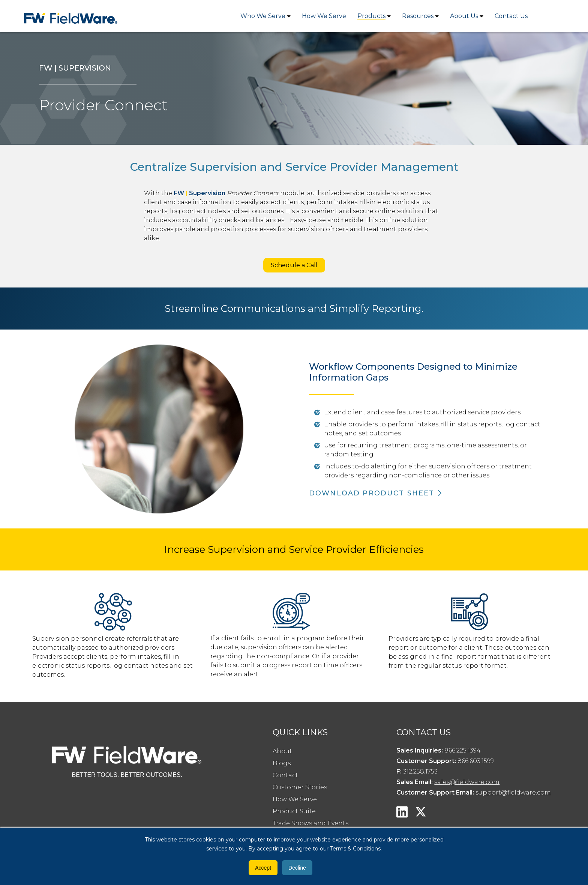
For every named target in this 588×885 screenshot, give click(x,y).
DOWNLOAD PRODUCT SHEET (372, 493)
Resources (418, 16)
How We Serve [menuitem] (295, 799)
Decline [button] (297, 868)
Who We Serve (263, 16)
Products (371, 16)
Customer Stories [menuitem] (300, 787)
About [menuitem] (282, 751)
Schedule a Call (294, 265)
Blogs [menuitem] (282, 763)
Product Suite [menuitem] (294, 811)
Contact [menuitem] (285, 775)
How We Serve (324, 16)
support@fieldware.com (513, 792)
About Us (464, 16)
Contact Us (511, 16)
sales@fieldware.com (467, 782)
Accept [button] (263, 868)
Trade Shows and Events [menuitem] (310, 823)
